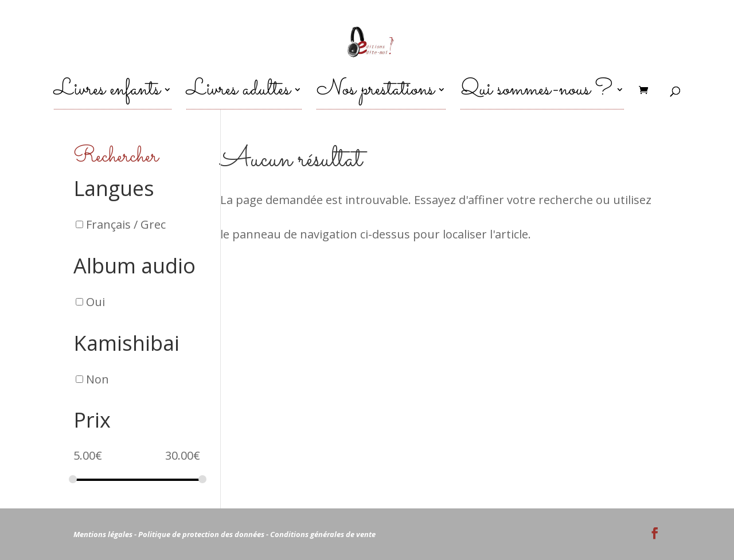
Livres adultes (238, 96)
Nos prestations (375, 96)
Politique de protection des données (201, 534)
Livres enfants (107, 96)
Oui (95, 302)
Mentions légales (103, 534)
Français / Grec (126, 224)
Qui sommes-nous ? (536, 96)
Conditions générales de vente (323, 534)
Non (97, 379)
